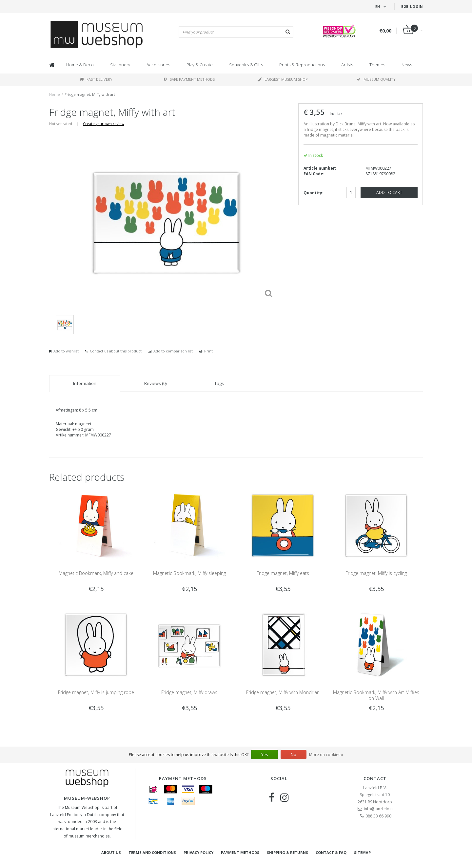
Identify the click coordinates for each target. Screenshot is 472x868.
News (407, 65)
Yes (265, 755)
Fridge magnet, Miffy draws (189, 692)
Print (208, 351)
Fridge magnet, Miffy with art (90, 94)
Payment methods (240, 852)
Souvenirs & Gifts (246, 65)
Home (55, 94)
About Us (111, 852)
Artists (347, 65)
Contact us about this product (116, 351)
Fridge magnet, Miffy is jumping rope (96, 692)
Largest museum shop (283, 79)
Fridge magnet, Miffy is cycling (376, 573)
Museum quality (376, 79)
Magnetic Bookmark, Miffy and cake (96, 573)
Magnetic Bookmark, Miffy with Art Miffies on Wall (376, 695)
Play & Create (200, 65)
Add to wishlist (66, 351)
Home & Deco (80, 65)
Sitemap (362, 852)
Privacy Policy (198, 852)
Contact (375, 778)
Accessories (158, 65)
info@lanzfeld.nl (379, 809)
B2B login (412, 7)
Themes (377, 65)
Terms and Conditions (152, 852)
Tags (219, 383)
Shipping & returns (287, 852)
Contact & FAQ (331, 852)
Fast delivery (96, 79)
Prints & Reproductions (302, 65)
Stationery (120, 65)
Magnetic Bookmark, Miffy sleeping (189, 573)
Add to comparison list (173, 351)
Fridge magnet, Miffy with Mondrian (283, 692)
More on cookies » (326, 755)
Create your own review (104, 124)
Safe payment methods (189, 79)
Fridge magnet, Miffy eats (283, 573)
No (294, 755)
